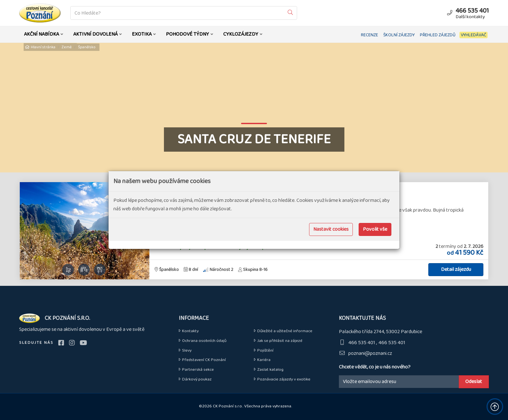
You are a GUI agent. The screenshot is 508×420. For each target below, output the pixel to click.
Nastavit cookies (331, 229)
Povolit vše (375, 229)
